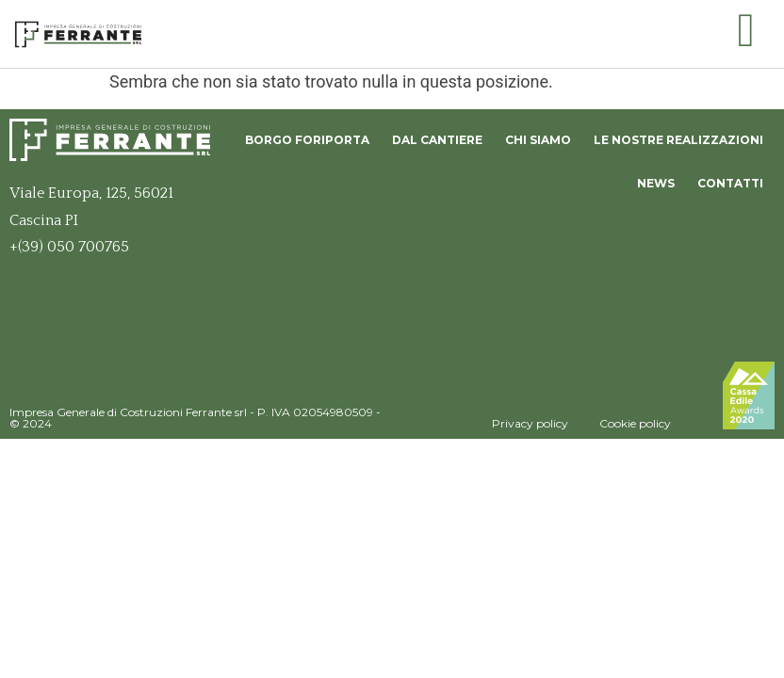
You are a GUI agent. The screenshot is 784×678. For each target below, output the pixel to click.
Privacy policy (530, 423)
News (656, 183)
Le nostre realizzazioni (678, 140)
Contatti (730, 183)
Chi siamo (538, 140)
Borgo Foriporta (307, 140)
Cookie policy (635, 423)
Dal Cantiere (437, 140)
